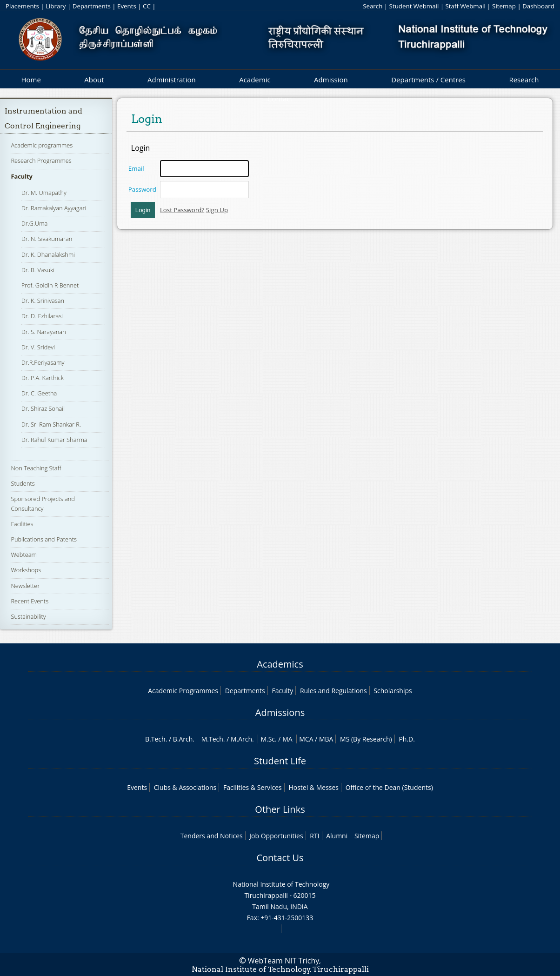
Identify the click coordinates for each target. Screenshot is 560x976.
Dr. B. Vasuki (38, 270)
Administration (172, 80)
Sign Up (217, 210)
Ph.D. (407, 739)
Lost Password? (182, 210)
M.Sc (268, 739)
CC (147, 6)
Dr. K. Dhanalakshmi (48, 254)
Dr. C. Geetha (39, 393)
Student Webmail (414, 6)
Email (136, 168)
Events (127, 6)
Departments (92, 6)
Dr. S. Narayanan (44, 332)
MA (287, 739)
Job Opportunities (276, 836)
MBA (326, 739)
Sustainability (28, 616)
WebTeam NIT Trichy (284, 961)
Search (373, 6)
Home (31, 80)
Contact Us (280, 858)
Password (142, 189)
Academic (255, 80)
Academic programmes (42, 145)
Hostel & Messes (313, 787)
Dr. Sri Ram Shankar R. (51, 424)
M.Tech (212, 739)
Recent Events (30, 601)
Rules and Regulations (333, 691)
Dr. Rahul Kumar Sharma (54, 440)
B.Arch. (184, 739)
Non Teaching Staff (36, 468)
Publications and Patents (43, 539)
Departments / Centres (428, 80)
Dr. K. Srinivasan (43, 301)
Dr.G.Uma (35, 223)
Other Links (280, 809)
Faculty (21, 176)
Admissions (280, 712)
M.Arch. (242, 739)
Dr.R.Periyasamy (43, 362)
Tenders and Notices (212, 836)
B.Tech (155, 739)
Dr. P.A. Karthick (43, 378)
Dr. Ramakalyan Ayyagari (54, 208)
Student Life (280, 761)
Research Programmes (41, 160)
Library (56, 6)
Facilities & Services (253, 787)
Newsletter (25, 586)
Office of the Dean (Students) (389, 787)
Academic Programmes (183, 691)
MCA (306, 739)
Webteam (23, 555)
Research (524, 80)
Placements (22, 6)
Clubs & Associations (185, 787)
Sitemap (504, 6)
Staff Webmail (466, 6)
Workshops (26, 570)
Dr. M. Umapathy (44, 193)
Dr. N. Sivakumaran (47, 239)
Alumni (337, 836)
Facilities (22, 524)
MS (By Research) (366, 739)
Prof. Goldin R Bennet (50, 285)
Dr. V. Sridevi (38, 347)
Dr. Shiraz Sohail (43, 408)
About (94, 80)
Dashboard (538, 6)
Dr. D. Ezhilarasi (42, 316)
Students (23, 483)
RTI (314, 836)
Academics (280, 664)
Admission (331, 80)
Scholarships (393, 691)
